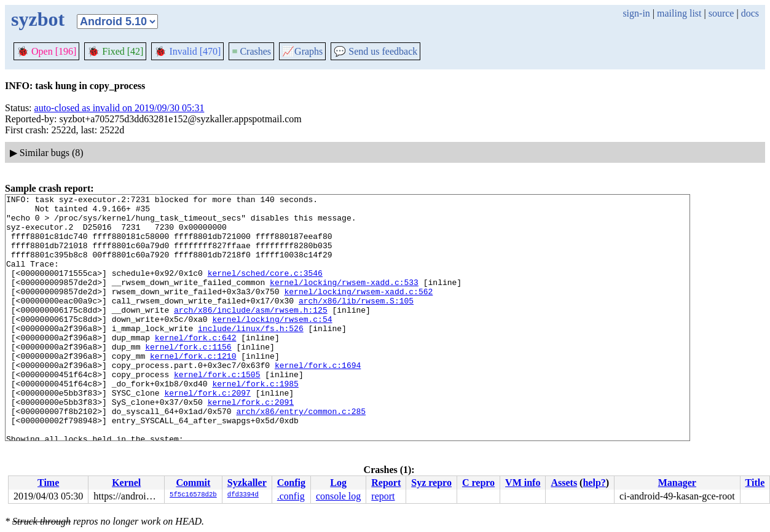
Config (291, 483)
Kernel (126, 483)
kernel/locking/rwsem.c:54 (272, 345)
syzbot (38, 19)
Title (755, 483)
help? (594, 483)
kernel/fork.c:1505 (217, 411)
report (383, 496)
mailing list (679, 13)
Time (48, 483)
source (721, 13)
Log (338, 483)
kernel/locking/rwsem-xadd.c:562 (358, 311)
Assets (564, 483)
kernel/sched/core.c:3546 (265, 289)
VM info (523, 483)
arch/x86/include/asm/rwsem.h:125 (251, 334)
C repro (478, 483)
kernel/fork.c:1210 (193, 389)
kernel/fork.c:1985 (255, 422)
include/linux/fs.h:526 (251, 356)
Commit (193, 483)
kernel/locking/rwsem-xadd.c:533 (344, 300)
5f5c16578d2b (193, 495)
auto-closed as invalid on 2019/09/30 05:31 (120, 108)
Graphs (302, 51)
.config (291, 496)
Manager (677, 483)
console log (338, 496)
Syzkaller (247, 483)
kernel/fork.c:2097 (207, 433)
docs (750, 13)
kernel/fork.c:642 (196, 367)
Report (386, 483)
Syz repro (431, 483)
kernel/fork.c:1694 (318, 400)
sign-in (636, 13)
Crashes (251, 51)
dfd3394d (243, 495)
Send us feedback (375, 51)
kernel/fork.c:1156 (188, 378)
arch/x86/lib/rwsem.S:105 (356, 323)
